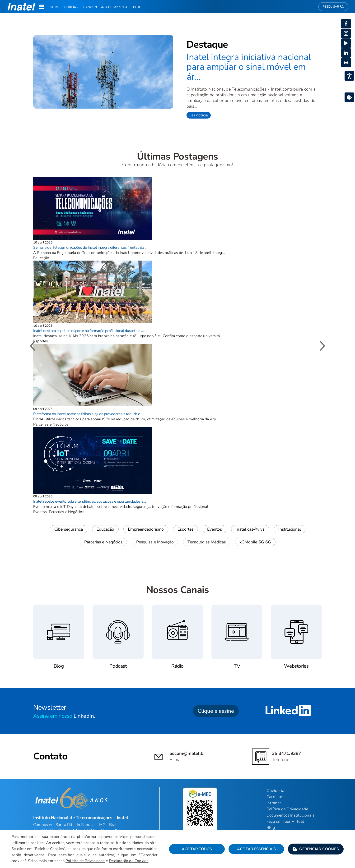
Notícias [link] (71, 7)
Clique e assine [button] (216, 711)
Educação (105, 529)
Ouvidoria (275, 791)
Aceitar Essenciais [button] (256, 849)
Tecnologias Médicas (207, 542)
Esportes (185, 529)
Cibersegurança (69, 529)
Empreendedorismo (146, 529)
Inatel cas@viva (250, 529)
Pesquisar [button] (333, 7)
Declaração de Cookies (129, 861)
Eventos (215, 529)
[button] (316, 849)
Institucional (290, 529)
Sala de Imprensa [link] (114, 7)
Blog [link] (137, 7)
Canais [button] (89, 7)
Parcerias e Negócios (103, 542)
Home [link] (54, 7)
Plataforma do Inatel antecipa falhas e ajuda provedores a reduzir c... (88, 414)
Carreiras (275, 797)
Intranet (274, 803)
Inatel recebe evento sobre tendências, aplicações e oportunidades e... (90, 501)
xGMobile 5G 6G (255, 542)
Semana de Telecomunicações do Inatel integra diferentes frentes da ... (90, 248)
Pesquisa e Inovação (155, 542)
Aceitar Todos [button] (197, 849)
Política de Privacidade (85, 861)
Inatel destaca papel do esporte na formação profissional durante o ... (89, 331)
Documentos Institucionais (290, 815)
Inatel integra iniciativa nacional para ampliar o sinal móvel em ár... (249, 67)
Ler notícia (199, 115)
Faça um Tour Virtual (285, 821)
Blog (271, 828)
